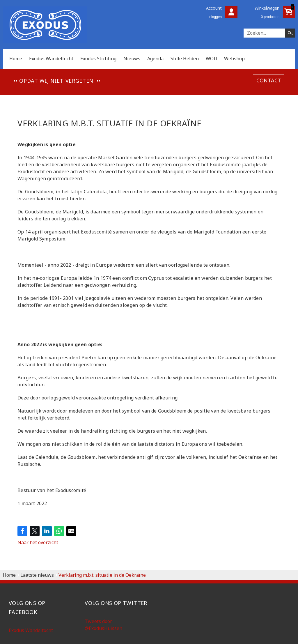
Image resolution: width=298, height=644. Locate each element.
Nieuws (132, 59)
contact (269, 80)
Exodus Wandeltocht (51, 59)
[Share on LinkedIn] (47, 531)
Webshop (234, 59)
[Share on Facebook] (22, 531)
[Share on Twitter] (35, 531)
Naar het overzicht (38, 542)
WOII (211, 59)
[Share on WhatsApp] (59, 531)
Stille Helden (185, 59)
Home (16, 59)
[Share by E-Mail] (71, 531)
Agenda (155, 59)
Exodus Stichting (98, 59)
